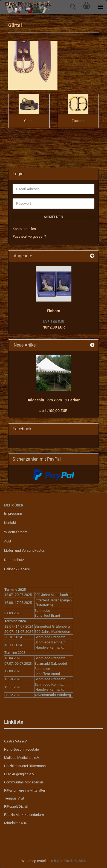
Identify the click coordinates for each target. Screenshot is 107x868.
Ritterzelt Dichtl (16, 806)
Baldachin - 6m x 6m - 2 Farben (53, 400)
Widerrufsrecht (16, 532)
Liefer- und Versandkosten (25, 551)
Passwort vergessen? (29, 236)
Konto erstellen (24, 229)
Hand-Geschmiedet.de (21, 749)
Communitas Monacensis (24, 782)
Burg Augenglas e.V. (19, 774)
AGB (8, 541)
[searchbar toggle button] (73, 7)
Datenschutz (14, 560)
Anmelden (54, 217)
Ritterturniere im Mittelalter (25, 790)
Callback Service (17, 569)
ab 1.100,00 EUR (53, 411)
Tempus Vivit (14, 798)
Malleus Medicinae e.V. (22, 758)
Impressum (13, 513)
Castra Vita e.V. (16, 741)
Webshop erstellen (36, 861)
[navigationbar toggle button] (100, 7)
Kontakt (10, 523)
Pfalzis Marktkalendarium (24, 815)
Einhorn (53, 311)
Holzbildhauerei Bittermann (25, 766)
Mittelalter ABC (16, 823)
